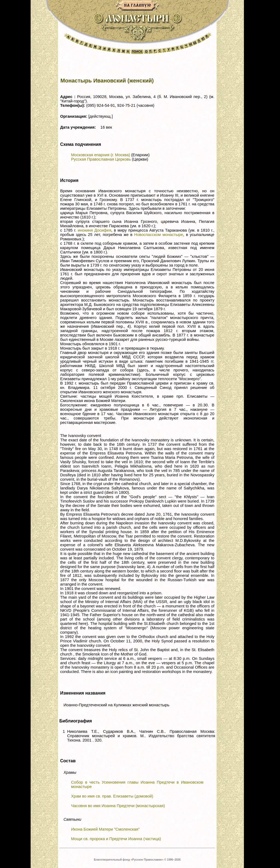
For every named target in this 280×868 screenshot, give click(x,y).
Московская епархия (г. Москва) (101, 155)
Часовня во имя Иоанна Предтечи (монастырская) (118, 806)
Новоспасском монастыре (159, 235)
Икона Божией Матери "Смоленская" (105, 829)
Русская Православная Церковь (101, 159)
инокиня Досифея (94, 230)
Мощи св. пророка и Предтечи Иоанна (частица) (116, 839)
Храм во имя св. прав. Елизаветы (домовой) (112, 796)
